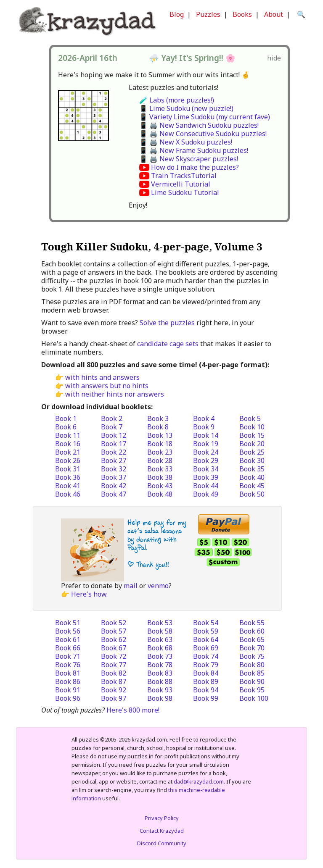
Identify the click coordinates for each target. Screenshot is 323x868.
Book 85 (252, 673)
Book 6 (66, 427)
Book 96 (68, 698)
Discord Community (162, 843)
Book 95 (252, 690)
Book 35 (252, 469)
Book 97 (114, 698)
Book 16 (68, 444)
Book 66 (68, 648)
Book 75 (252, 656)
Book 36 (68, 477)
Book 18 (160, 444)
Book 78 (160, 665)
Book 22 (114, 452)
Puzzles (208, 14)
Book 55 (252, 623)
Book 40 (252, 477)
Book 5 (250, 418)
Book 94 (206, 690)
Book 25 (252, 452)
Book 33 (160, 469)
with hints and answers (102, 377)
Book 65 (252, 639)
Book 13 (160, 435)
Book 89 (206, 681)
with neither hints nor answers (115, 394)
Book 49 (206, 494)
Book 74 (206, 656)
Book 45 (252, 486)
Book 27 (114, 460)
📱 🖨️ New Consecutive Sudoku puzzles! (203, 134)
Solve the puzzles (167, 323)
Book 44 (206, 486)
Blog (177, 14)
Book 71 (68, 656)
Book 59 (206, 631)
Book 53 (160, 623)
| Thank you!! (148, 564)
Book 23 (160, 452)
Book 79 (206, 665)
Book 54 (206, 623)
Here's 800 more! (133, 710)
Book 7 (112, 427)
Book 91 (68, 690)
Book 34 (206, 469)
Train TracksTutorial (184, 176)
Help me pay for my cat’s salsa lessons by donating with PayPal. (157, 535)
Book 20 (252, 444)
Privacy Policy (162, 818)
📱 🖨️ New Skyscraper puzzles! (189, 159)
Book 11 (68, 435)
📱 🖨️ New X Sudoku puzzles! (186, 142)
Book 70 (252, 648)
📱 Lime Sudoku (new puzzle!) (186, 108)
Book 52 (114, 623)
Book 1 (66, 418)
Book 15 (252, 435)
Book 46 (68, 494)
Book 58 (160, 631)
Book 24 (206, 452)
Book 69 (206, 648)
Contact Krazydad (162, 831)
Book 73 (160, 656)
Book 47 (114, 494)
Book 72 (114, 656)
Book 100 (254, 698)
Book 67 (114, 648)
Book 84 (206, 673)
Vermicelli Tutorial (181, 184)
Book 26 (68, 460)
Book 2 (112, 418)
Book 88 (160, 681)
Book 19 (206, 444)
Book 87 (114, 681)
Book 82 (114, 673)
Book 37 (114, 477)
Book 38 (160, 477)
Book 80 (252, 665)
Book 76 (68, 665)
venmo (158, 586)
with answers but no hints (107, 386)
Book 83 (160, 673)
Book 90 (252, 681)
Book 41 (68, 486)
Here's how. (89, 594)
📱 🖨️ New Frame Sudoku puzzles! (194, 150)
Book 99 (206, 698)
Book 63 (160, 639)
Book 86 (68, 681)
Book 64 (206, 639)
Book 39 (206, 477)
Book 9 (204, 427)
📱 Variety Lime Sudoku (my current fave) (205, 117)
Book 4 (204, 418)
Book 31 (68, 469)
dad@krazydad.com (199, 781)
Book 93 (160, 690)
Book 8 (158, 427)
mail (131, 586)
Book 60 (252, 631)
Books (242, 14)
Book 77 (114, 665)
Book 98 (160, 698)
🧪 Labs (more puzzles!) (177, 100)
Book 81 (68, 673)
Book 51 (68, 623)
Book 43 (160, 486)
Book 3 (158, 418)
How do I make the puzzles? (195, 167)
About (274, 14)
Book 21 (68, 452)
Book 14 (206, 435)
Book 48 (160, 494)
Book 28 (160, 460)
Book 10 (252, 427)
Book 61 (68, 639)
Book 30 (252, 460)
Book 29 (206, 460)
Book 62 (114, 639)
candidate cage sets (168, 344)
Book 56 (68, 631)
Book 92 (114, 690)
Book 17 (114, 444)
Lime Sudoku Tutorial (185, 192)
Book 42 (114, 486)
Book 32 (114, 469)
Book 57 (114, 631)
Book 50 (252, 494)
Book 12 (114, 435)
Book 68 (160, 648)
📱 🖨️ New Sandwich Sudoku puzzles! (199, 125)
